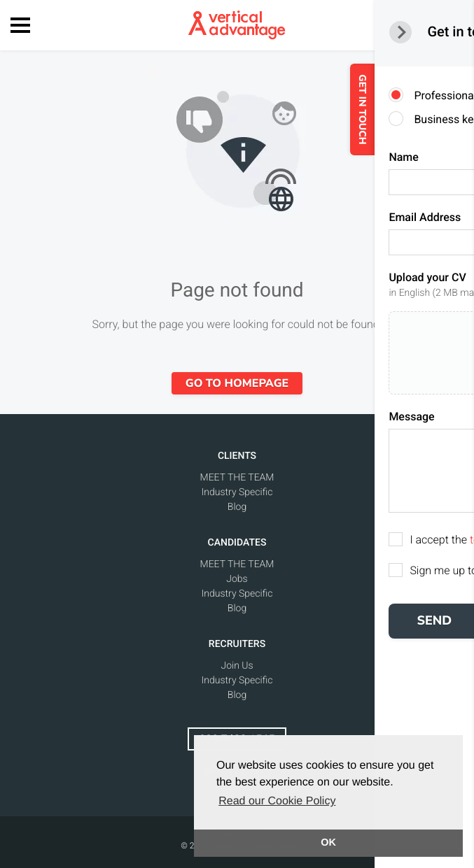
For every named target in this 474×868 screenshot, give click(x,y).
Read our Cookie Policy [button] (277, 801)
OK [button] (328, 843)
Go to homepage (237, 383)
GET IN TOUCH (393, 109)
